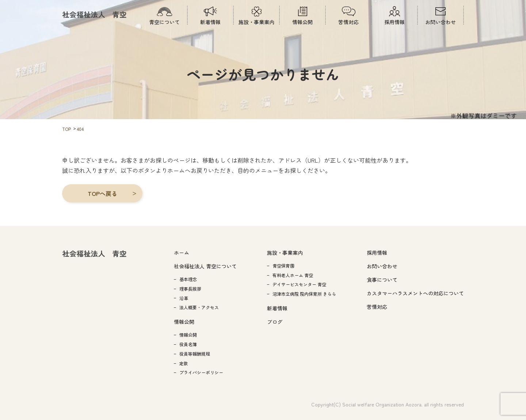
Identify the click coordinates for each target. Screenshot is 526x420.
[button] (102, 193)
